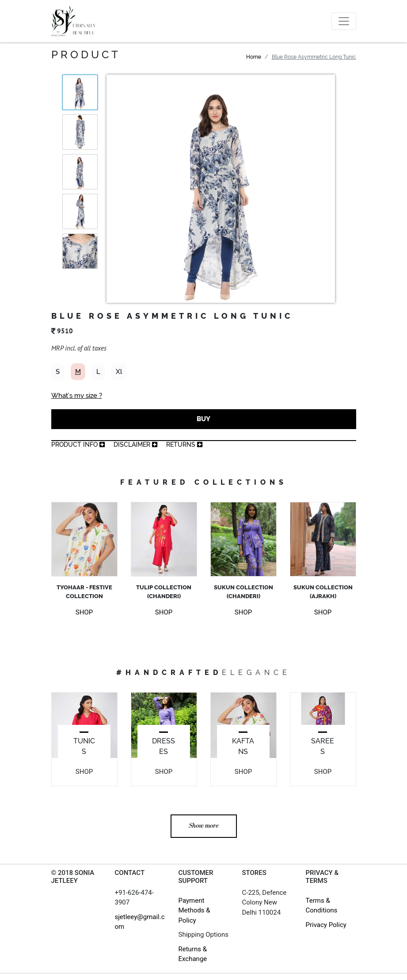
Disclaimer (135, 445)
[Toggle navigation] (344, 21)
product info (78, 445)
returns (184, 445)
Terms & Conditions (322, 906)
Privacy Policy (326, 925)
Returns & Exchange (193, 954)
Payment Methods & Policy (194, 910)
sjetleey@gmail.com (140, 922)
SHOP (84, 612)
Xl (119, 372)
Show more (204, 826)
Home (254, 57)
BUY (203, 419)
